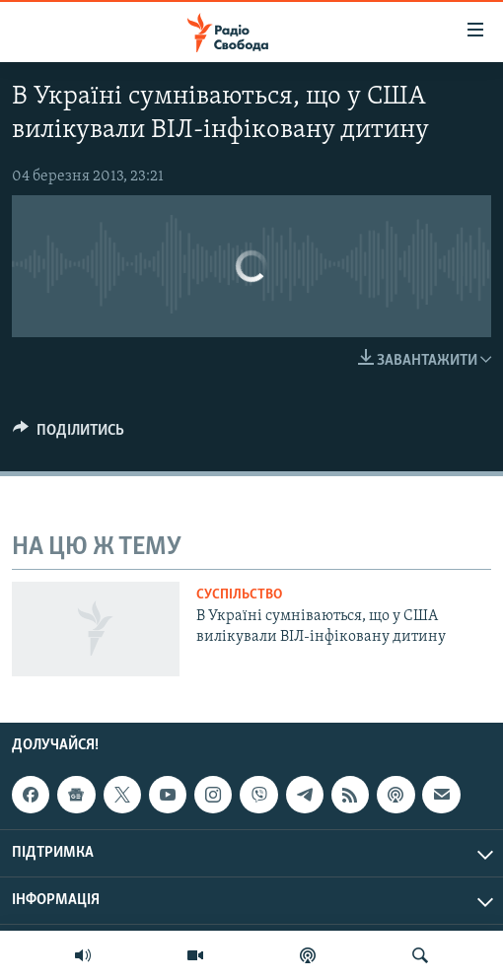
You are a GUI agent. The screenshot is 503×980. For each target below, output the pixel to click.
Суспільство (239, 595)
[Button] (69, 435)
